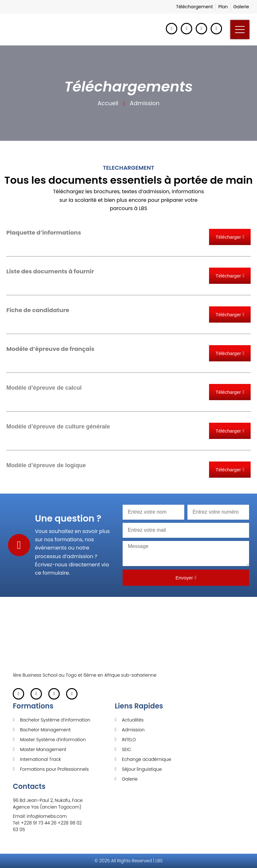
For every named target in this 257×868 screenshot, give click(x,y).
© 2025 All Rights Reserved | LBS (128, 861)
